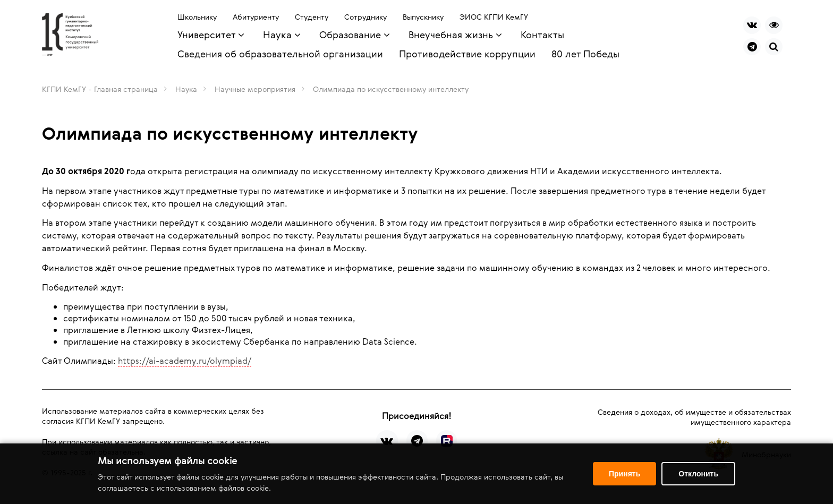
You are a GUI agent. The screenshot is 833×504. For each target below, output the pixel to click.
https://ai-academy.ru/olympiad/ (185, 361)
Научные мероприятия (255, 89)
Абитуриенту (256, 17)
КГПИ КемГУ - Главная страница (100, 89)
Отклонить (698, 474)
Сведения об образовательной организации (280, 54)
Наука (186, 89)
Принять (624, 474)
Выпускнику (423, 17)
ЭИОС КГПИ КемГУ (494, 17)
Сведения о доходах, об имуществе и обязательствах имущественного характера (694, 417)
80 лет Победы (585, 54)
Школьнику (197, 17)
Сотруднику (365, 17)
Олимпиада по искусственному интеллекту (391, 89)
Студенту (312, 17)
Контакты (542, 35)
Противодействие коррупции (467, 54)
